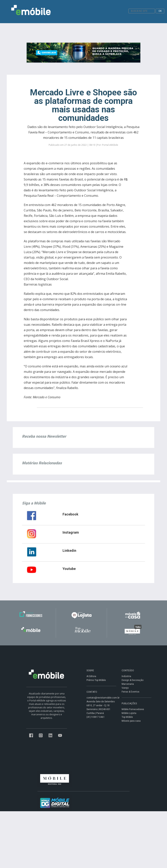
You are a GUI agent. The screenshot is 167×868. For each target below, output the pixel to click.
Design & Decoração (133, 680)
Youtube (69, 569)
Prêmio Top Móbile (96, 680)
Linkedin (69, 551)
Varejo (125, 688)
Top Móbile (127, 717)
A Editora (91, 676)
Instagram (71, 532)
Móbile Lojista (129, 713)
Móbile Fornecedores (133, 709)
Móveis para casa (131, 721)
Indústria (126, 676)
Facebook (70, 514)
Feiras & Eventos (131, 692)
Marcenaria (128, 684)
